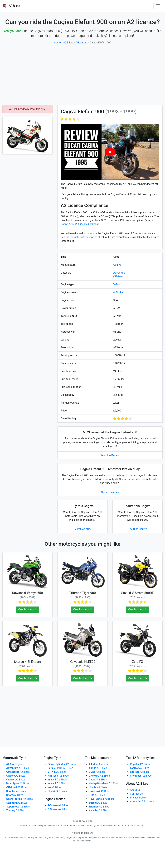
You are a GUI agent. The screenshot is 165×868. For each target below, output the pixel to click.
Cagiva (117, 265)
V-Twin (117, 284)
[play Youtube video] (110, 152)
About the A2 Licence (142, 801)
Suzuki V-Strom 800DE (138, 593)
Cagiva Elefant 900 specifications (79, 224)
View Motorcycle (28, 609)
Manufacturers (99, 764)
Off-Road (118, 277)
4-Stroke (118, 292)
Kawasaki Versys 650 (27, 593)
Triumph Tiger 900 (83, 593)
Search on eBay (110, 492)
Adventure (82, 43)
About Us (135, 790)
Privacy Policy (138, 798)
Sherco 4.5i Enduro (27, 662)
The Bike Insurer (138, 529)
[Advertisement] (82, 75)
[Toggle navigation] (158, 6)
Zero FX (138, 662)
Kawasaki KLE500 (82, 662)
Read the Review (110, 455)
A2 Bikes (68, 43)
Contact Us (136, 794)
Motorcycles (15, 764)
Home (57, 43)
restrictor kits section (82, 237)
